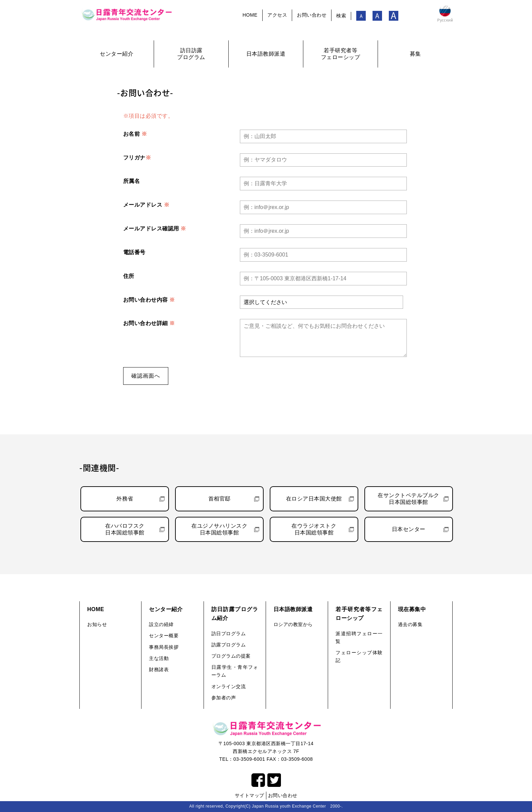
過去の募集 (410, 624)
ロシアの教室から (293, 624)
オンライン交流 (229, 686)
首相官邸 (220, 499)
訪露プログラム (229, 645)
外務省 (125, 499)
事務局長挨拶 (164, 647)
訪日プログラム (229, 634)
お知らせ (97, 624)
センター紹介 (166, 609)
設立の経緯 (161, 624)
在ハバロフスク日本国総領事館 (125, 529)
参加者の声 (224, 698)
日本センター (409, 529)
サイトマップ (250, 795)
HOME (250, 15)
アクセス (277, 15)
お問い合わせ (312, 15)
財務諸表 (159, 669)
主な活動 (159, 658)
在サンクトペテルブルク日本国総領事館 (408, 499)
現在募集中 (412, 609)
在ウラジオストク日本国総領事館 (314, 529)
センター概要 (164, 636)
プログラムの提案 (231, 656)
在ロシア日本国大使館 (314, 499)
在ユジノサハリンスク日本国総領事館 (219, 529)
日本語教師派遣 (293, 609)
